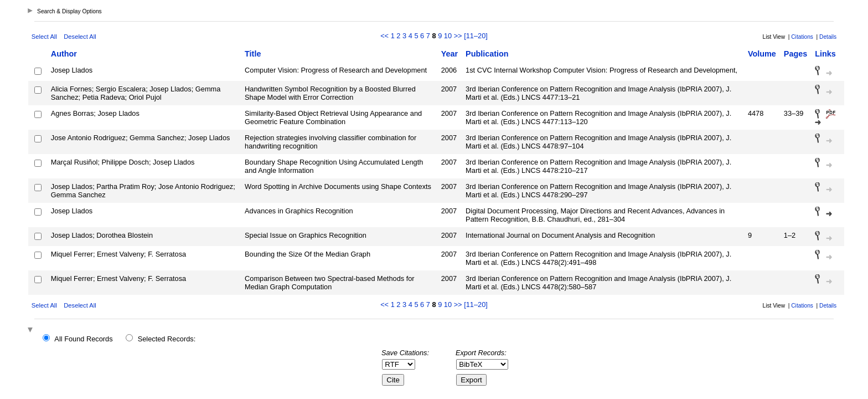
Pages (795, 54)
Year (449, 54)
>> (458, 36)
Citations (802, 37)
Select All (44, 37)
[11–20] (476, 36)
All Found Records (83, 339)
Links (825, 54)
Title (253, 54)
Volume (762, 54)
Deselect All (80, 37)
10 (448, 36)
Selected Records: (167, 339)
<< (384, 36)
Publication (487, 54)
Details (828, 37)
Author (64, 54)
